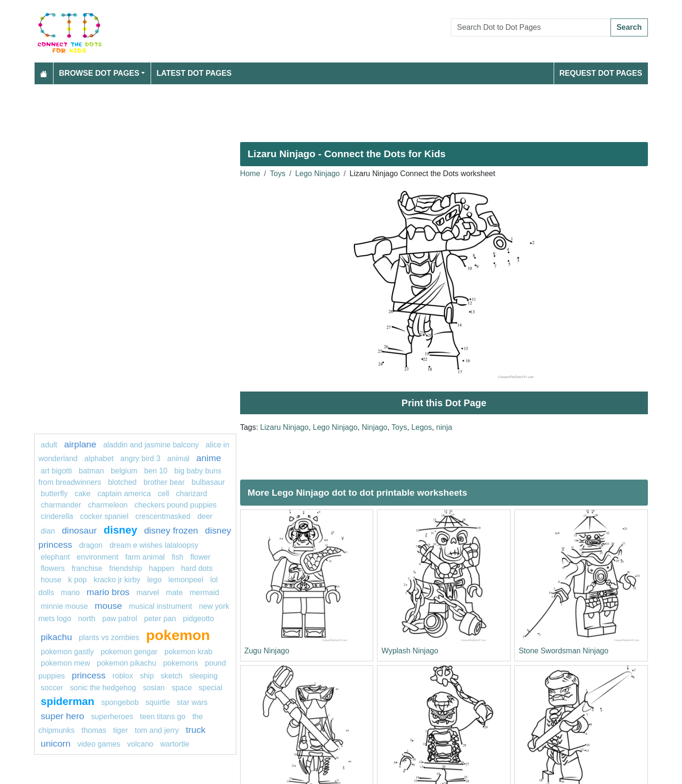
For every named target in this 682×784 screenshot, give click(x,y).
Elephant (55, 557)
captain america (124, 494)
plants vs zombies (109, 637)
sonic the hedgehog (103, 688)
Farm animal (145, 557)
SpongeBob (120, 702)
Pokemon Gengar (129, 652)
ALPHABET (99, 459)
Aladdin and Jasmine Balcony (151, 445)
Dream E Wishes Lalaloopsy (154, 545)
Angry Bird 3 (140, 459)
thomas (94, 730)
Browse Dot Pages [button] (99, 73)
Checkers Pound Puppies (175, 505)
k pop (77, 580)
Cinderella (57, 516)
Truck (196, 730)
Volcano (140, 744)
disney (121, 530)
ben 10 (156, 471)
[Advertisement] (318, 109)
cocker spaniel (104, 516)
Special (211, 688)
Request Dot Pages (601, 73)
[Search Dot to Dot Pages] (531, 27)
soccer (53, 688)
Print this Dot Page (444, 403)
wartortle (175, 744)
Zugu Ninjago (267, 651)
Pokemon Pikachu (127, 663)
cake (82, 494)
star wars (192, 702)
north (87, 619)
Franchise (87, 568)
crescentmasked (163, 516)
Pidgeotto (198, 619)
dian (48, 531)
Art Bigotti (56, 471)
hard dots (197, 568)
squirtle (158, 702)
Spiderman (67, 701)
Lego (154, 580)
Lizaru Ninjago (284, 427)
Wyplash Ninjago (410, 651)
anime (209, 458)
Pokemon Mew (65, 663)
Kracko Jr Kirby (117, 580)
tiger (121, 730)
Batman (92, 471)
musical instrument (160, 606)
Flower (201, 557)
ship (147, 676)
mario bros (108, 592)
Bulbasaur (208, 482)
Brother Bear (164, 482)
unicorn (56, 744)
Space (182, 688)
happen (161, 568)
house (51, 580)
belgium (124, 471)
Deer (205, 516)
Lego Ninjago (317, 174)
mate (174, 592)
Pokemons (180, 663)
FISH (177, 557)
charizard (192, 494)
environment (98, 557)
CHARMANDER (61, 505)
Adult (50, 445)
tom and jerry (157, 730)
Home (250, 174)
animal (178, 459)
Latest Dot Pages (194, 73)
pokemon (178, 635)
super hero (63, 716)
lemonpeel (186, 580)
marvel (148, 592)
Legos (422, 427)
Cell (163, 494)
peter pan (160, 619)
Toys (278, 174)
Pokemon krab (188, 652)
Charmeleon (108, 505)
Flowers (53, 568)
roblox (123, 676)
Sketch (171, 676)
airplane (80, 444)
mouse (108, 606)
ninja (444, 427)
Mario (71, 592)
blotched (122, 482)
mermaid (204, 592)
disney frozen (171, 530)
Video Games (99, 744)
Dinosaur (80, 530)
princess (89, 675)
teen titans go (163, 717)
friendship (126, 568)
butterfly (54, 494)
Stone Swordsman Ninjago (563, 651)
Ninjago (375, 427)
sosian (154, 688)
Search (629, 27)
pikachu (56, 637)
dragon (92, 545)
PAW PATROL (120, 619)
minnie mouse (64, 606)
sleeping (204, 676)
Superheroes (112, 717)
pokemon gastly (67, 652)
